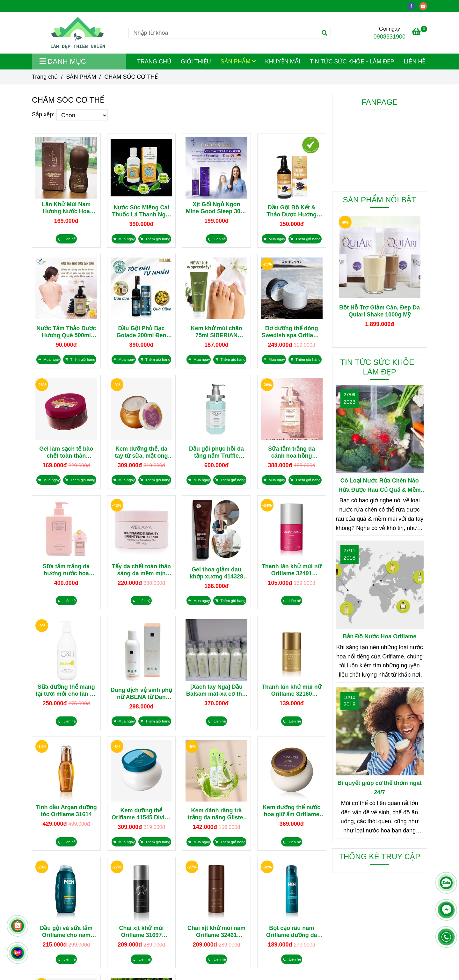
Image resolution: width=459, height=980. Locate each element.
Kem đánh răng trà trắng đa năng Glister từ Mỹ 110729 (217, 814)
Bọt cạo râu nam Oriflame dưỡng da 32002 (292, 932)
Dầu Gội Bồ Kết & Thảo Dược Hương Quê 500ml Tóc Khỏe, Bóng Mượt (291, 211)
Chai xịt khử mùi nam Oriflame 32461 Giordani (216, 932)
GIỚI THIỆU (196, 62)
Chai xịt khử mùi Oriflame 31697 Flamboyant (141, 932)
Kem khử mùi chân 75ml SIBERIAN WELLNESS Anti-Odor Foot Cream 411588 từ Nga (216, 332)
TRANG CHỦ (154, 62)
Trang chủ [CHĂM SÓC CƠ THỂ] (45, 77)
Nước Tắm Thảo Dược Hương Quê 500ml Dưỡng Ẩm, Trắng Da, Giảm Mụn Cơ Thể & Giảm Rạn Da (66, 332)
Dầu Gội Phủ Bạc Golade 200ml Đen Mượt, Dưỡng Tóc (141, 332)
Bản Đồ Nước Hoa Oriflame (379, 636)
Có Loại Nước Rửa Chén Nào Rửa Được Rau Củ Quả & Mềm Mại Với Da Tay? (380, 486)
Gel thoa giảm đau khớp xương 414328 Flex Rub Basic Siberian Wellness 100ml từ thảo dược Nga (216, 573)
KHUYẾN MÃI (283, 62)
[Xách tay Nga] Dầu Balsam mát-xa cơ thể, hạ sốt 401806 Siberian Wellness (216, 690)
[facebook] (414, 6)
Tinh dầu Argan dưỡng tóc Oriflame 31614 (66, 811)
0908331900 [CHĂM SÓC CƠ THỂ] (390, 37)
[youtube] (425, 6)
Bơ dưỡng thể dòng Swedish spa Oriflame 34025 (291, 332)
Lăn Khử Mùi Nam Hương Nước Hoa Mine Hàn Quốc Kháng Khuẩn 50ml (66, 208)
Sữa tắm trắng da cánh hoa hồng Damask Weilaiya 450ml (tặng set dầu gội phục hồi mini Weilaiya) (292, 452)
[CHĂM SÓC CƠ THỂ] (78, 33)
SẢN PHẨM (238, 62)
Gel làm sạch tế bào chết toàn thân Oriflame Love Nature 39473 (66, 452)
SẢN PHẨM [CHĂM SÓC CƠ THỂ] (81, 77)
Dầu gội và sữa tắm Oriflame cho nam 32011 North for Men (66, 932)
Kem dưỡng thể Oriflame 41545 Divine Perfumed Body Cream (141, 814)
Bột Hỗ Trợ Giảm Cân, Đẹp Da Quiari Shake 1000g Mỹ (379, 311)
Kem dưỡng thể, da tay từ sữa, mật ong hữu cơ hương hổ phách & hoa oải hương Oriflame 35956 (141, 452)
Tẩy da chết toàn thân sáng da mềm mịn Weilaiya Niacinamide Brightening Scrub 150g (141, 570)
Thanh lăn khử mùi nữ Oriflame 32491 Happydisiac (292, 570)
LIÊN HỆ (414, 62)
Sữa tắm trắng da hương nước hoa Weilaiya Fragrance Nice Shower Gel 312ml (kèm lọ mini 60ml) (66, 570)
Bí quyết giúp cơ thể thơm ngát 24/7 (380, 788)
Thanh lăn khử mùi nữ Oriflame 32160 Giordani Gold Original (291, 690)
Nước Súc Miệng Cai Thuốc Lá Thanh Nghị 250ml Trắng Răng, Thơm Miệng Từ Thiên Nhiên (141, 211)
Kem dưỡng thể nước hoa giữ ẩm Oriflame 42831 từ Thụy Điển (291, 811)
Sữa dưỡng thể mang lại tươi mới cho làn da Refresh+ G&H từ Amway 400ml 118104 (66, 690)
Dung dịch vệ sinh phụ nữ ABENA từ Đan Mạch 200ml (141, 694)
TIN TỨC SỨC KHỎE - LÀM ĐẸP (352, 62)
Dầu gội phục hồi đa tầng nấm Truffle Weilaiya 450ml (216, 452)
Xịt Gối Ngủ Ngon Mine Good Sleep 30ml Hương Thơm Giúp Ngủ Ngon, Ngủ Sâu (216, 208)
